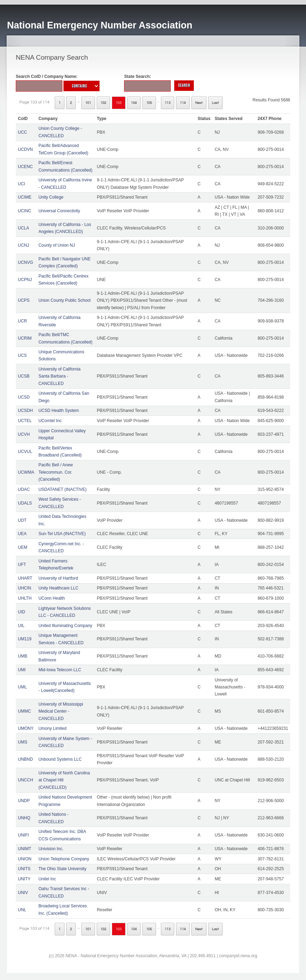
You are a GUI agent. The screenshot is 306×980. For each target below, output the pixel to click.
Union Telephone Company (64, 859)
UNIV (23, 893)
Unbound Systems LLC (60, 759)
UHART (25, 578)
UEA (22, 534)
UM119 (25, 639)
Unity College (51, 197)
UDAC (24, 489)
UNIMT (25, 849)
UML (22, 687)
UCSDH (25, 411)
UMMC (24, 711)
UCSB (24, 376)
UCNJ (23, 245)
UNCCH (25, 780)
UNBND (25, 759)
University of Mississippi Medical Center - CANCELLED (61, 711)
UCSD (24, 397)
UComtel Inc (50, 421)
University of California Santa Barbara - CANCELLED (60, 376)
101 (88, 103)
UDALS (25, 503)
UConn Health (52, 598)
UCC (22, 132)
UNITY (24, 879)
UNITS (24, 869)
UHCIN (25, 588)
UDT (22, 520)
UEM (23, 547)
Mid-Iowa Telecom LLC (60, 670)
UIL (21, 626)
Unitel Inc (47, 879)
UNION (25, 859)
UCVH (24, 434)
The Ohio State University (63, 869)
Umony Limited (53, 728)
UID (22, 612)
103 (119, 103)
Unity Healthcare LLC (59, 588)
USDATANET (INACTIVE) (63, 489)
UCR (22, 321)
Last (215, 103)
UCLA (23, 228)
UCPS (24, 300)
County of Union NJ (57, 245)
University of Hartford (58, 578)
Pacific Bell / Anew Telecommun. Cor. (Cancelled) (56, 472)
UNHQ (24, 818)
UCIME (25, 197)
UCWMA (26, 472)
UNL (22, 910)
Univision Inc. (51, 849)
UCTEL (25, 421)
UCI (22, 184)
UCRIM (25, 338)
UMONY (26, 728)
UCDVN (25, 149)
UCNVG (25, 262)
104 (134, 103)
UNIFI (23, 835)
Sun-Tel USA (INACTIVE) (62, 534)
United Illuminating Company (65, 626)
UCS (22, 355)
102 (104, 103)
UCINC (25, 211)
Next (199, 103)
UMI (22, 670)
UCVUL (25, 452)
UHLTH (25, 598)
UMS (23, 742)
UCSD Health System (59, 411)
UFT (22, 565)
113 (168, 103)
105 (149, 103)
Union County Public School (65, 300)
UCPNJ (25, 280)
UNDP (24, 801)
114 (183, 103)
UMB (23, 656)
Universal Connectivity (59, 211)
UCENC (25, 167)
